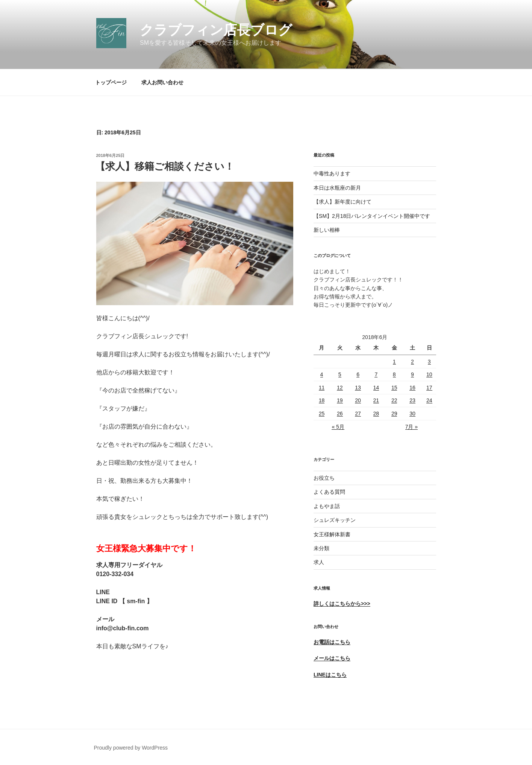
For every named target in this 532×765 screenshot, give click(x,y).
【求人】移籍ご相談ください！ (165, 166)
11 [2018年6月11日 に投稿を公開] (322, 388)
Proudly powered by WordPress (131, 748)
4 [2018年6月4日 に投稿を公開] (322, 374)
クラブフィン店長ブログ (216, 30)
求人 (319, 562)
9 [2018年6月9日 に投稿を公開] (412, 374)
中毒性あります (332, 173)
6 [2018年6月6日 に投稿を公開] (358, 374)
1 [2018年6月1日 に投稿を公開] (394, 362)
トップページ (111, 82)
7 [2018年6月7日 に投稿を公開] (376, 374)
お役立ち (324, 478)
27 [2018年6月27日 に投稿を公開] (358, 414)
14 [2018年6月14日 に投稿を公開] (376, 388)
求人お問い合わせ (162, 82)
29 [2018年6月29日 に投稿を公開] (394, 414)
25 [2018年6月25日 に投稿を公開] (322, 414)
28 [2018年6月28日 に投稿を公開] (376, 414)
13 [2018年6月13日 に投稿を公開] (358, 388)
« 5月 (338, 427)
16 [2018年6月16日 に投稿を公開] (412, 388)
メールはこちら (332, 658)
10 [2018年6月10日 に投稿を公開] (429, 374)
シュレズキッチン (335, 520)
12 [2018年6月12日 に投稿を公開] (340, 388)
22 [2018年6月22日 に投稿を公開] (394, 400)
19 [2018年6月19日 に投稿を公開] (340, 400)
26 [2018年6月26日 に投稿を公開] (340, 414)
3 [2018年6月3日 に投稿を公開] (429, 362)
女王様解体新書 (332, 534)
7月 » (412, 427)
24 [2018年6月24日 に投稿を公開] (429, 400)
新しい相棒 (327, 230)
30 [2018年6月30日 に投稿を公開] (412, 414)
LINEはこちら (330, 675)
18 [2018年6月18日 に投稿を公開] (322, 400)
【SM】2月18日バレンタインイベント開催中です (372, 216)
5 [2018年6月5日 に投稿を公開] (340, 374)
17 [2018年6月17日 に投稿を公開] (429, 388)
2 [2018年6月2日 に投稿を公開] (412, 362)
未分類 (321, 548)
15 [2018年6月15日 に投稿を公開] (394, 388)
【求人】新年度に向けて (343, 202)
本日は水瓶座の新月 (337, 188)
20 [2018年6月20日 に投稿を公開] (358, 400)
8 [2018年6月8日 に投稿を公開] (394, 374)
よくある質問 (329, 492)
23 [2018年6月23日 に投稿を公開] (412, 400)
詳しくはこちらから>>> (342, 604)
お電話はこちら (332, 642)
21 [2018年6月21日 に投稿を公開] (376, 400)
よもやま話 (327, 506)
